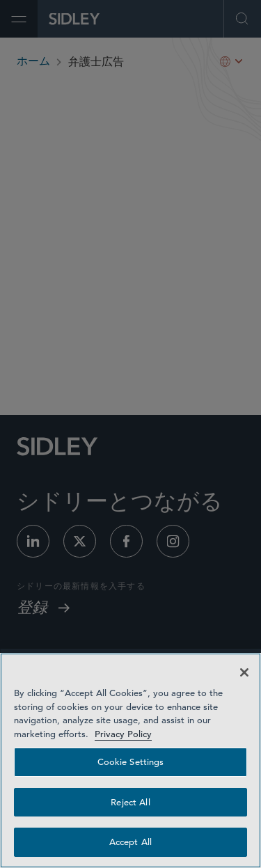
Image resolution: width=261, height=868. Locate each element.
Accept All (130, 842)
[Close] (244, 672)
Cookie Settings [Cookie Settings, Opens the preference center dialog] (131, 762)
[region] (130, 760)
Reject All (130, 802)
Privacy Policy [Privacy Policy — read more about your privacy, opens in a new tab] (123, 734)
